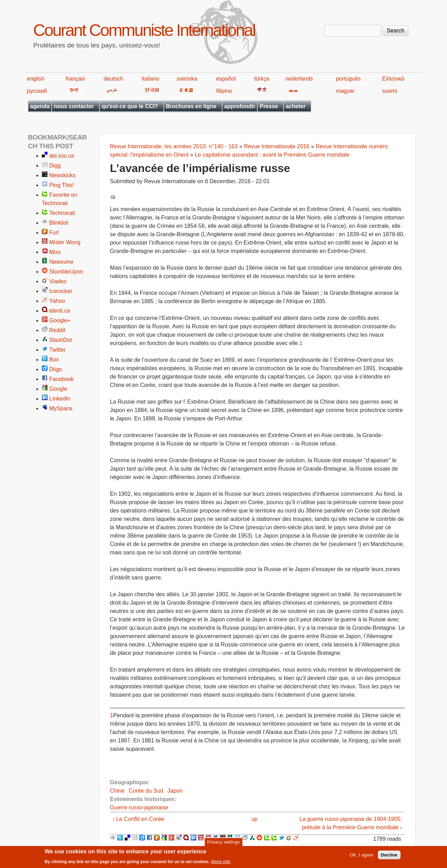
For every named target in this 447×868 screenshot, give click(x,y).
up (255, 819)
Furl (54, 233)
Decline (389, 857)
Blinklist (59, 223)
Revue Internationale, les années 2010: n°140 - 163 (174, 146)
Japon (175, 791)
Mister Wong (65, 242)
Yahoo (57, 301)
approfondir (240, 106)
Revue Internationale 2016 (277, 146)
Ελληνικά (393, 79)
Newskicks (63, 175)
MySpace (61, 408)
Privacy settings (223, 844)
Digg (55, 166)
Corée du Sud (146, 791)
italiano (151, 79)
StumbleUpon (66, 272)
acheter (296, 106)
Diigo (56, 369)
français (75, 79)
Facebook (61, 379)
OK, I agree (361, 857)
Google (58, 389)
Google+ (60, 320)
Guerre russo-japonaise (139, 807)
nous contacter (74, 106)
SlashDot (61, 340)
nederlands (299, 79)
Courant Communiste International (144, 30)
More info (221, 864)
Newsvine (61, 262)
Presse (269, 106)
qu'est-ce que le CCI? (130, 106)
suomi (390, 91)
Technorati (62, 213)
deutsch (113, 79)
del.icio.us (62, 156)
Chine (117, 791)
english (36, 79)
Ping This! (62, 185)
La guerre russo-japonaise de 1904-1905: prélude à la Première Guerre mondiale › (351, 823)
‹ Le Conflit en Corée (139, 819)
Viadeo (58, 281)
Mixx (55, 252)
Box (54, 360)
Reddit (57, 330)
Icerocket (61, 291)
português (348, 79)
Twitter (57, 350)
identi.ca (60, 311)
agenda (40, 106)
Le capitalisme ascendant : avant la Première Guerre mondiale (272, 155)
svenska (187, 79)
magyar (345, 91)
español (226, 79)
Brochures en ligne (191, 106)
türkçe (262, 79)
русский (37, 91)
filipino (224, 91)
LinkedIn (60, 399)
